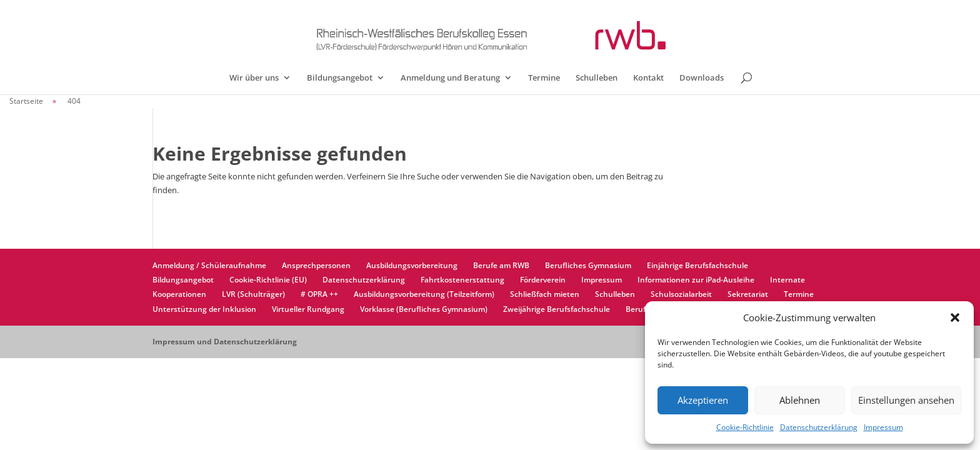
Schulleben (597, 78)
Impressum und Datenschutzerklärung (225, 342)
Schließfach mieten (545, 294)
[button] (955, 317)
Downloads (702, 78)
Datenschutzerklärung (819, 427)
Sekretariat (748, 294)
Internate (787, 280)
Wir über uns (254, 78)
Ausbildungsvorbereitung (412, 265)
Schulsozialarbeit (681, 294)
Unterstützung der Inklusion (204, 309)
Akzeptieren (703, 400)
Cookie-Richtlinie (745, 427)
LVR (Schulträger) (253, 294)
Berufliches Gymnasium (588, 265)
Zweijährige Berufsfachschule (557, 309)
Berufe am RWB (501, 265)
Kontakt (648, 78)
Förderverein (543, 280)
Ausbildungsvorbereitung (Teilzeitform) (424, 294)
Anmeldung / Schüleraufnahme (209, 265)
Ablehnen (800, 400)
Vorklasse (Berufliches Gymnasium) (424, 309)
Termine (544, 78)
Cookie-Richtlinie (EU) (268, 280)
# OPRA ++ (319, 294)
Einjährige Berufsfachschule (697, 265)
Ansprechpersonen (316, 265)
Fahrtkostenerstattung (462, 280)
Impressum (883, 427)
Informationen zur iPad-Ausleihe (696, 280)
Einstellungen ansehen (906, 400)
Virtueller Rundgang (308, 309)
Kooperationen (179, 294)
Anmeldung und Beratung (450, 78)
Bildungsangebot (340, 78)
